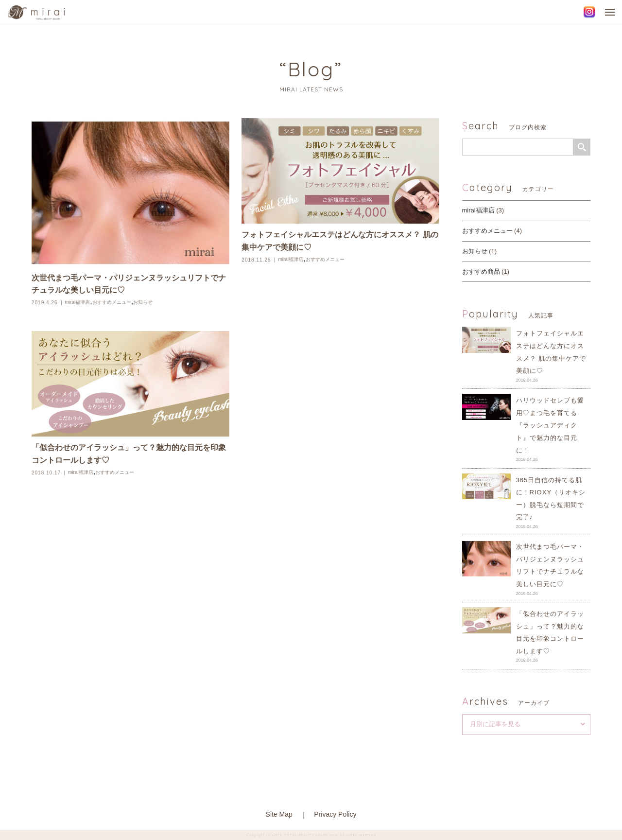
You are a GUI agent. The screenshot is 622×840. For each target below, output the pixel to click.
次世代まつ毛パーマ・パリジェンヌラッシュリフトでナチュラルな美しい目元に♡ (129, 284)
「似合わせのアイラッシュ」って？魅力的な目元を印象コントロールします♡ (129, 454)
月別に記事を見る (495, 724)
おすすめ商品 (481, 271)
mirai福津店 (78, 302)
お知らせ (143, 302)
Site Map (279, 814)
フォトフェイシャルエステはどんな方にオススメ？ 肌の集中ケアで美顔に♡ (340, 241)
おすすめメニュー (112, 302)
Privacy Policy (335, 814)
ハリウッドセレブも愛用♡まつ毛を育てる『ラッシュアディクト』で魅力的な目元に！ (550, 425)
